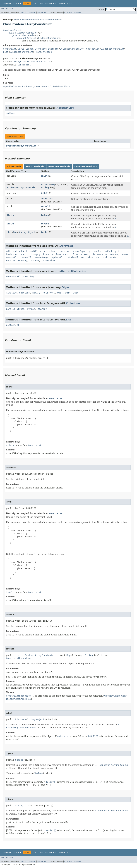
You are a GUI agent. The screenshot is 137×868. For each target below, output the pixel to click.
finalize (11, 293)
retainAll (72, 257)
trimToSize (48, 260)
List (6, 52)
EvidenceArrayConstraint (21, 146)
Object (32, 232)
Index (62, 3)
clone (53, 251)
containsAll (13, 277)
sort (98, 257)
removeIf (26, 257)
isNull (45, 193)
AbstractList (65, 108)
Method (42, 12)
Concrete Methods (86, 166)
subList (11, 260)
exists (45, 176)
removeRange (41, 257)
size (90, 257)
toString (28, 277)
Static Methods (35, 166)
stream (31, 309)
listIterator (81, 254)
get (117, 251)
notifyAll (49, 293)
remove (114, 254)
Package (17, 3)
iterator (48, 254)
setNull (45, 206)
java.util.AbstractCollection (22, 33)
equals (97, 251)
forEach (108, 251)
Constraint (10, 49)
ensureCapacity (81, 251)
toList (45, 232)
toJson (45, 215)
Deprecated (51, 3)
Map (53, 184)
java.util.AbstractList (24, 35)
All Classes (7, 9)
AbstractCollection (73, 271)
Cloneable (41, 49)
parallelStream (15, 309)
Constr (32, 12)
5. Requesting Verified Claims (111, 765)
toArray (23, 260)
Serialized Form (61, 87)
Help (69, 3)
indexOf (24, 254)
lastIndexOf (63, 254)
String (45, 188)
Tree (41, 3)
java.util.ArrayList (27, 38)
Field (23, 12)
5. (116, 219)
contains (64, 251)
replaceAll (57, 257)
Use (35, 3)
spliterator (111, 257)
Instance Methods (59, 166)
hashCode (11, 254)
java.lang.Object (12, 30)
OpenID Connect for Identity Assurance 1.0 (27, 87)
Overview (6, 3)
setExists (47, 199)
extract (45, 184)
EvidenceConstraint (49, 38)
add (8, 251)
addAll (23, 251)
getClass (24, 293)
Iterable (53, 49)
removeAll (12, 257)
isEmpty (36, 254)
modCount (11, 113)
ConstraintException (19, 658)
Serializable (25, 49)
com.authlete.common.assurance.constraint (38, 20)
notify (36, 293)
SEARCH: (100, 9)
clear (43, 251)
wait (60, 293)
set (83, 257)
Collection (93, 49)
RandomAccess (44, 52)
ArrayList (19, 62)
